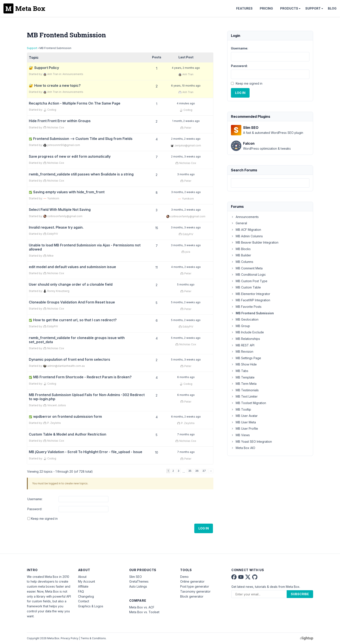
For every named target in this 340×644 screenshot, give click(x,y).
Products (289, 8)
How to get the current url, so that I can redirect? (73, 320)
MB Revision (242, 351)
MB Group (240, 326)
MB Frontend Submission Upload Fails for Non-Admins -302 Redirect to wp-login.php (87, 397)
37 (204, 471)
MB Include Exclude (247, 332)
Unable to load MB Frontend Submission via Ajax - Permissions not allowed (85, 247)
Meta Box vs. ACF (142, 607)
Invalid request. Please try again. (56, 227)
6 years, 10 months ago (186, 86)
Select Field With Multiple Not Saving (60, 210)
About (82, 577)
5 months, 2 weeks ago (186, 302)
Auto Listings (138, 586)
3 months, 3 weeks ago (186, 227)
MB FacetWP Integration (251, 300)
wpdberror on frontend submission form (65, 417)
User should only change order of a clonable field (71, 284)
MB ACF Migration (246, 230)
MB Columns (242, 262)
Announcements (73, 74)
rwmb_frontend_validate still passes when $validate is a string (81, 174)
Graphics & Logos (91, 606)
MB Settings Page (246, 358)
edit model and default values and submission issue (72, 267)
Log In (204, 528)
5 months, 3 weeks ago (186, 360)
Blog (332, 8)
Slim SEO (136, 577)
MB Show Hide (244, 364)
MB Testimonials (245, 390)
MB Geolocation (245, 319)
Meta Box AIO (243, 448)
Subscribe (300, 594)
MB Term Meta (244, 384)
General (239, 223)
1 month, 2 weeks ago (186, 121)
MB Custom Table (246, 287)
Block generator (192, 596)
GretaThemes (139, 581)
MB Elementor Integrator (251, 294)
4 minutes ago (186, 103)
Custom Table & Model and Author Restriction (68, 434)
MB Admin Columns (247, 236)
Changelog (86, 596)
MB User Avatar (244, 416)
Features (244, 8)
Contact (84, 601)
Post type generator (195, 586)
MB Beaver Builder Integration (255, 242)
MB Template (243, 377)
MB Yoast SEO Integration (251, 442)
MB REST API (243, 345)
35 (190, 471)
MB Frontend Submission (252, 313)
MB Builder (241, 255)
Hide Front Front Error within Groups (60, 121)
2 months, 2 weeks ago (186, 139)
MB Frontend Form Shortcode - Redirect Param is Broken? (80, 377)
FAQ (81, 591)
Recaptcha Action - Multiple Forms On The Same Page (75, 103)
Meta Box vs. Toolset (144, 612)
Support (313, 8)
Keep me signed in (44, 519)
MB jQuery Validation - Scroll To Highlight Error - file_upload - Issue (86, 452)
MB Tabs (240, 371)
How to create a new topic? (57, 86)
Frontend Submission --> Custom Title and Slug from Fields (81, 139)
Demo (184, 577)
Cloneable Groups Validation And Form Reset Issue (72, 302)
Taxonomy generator (195, 591)
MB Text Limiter (244, 396)
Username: (35, 499)
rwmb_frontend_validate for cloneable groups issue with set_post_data (77, 340)
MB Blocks (241, 249)
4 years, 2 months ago (186, 68)
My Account (87, 581)
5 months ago (186, 284)
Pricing (266, 8)
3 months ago (186, 174)
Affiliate (83, 586)
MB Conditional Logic (248, 274)
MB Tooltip (241, 409)
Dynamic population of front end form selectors (69, 360)
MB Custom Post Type (249, 281)
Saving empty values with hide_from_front (67, 192)
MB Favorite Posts (246, 307)
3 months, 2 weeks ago (186, 192)
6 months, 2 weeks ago (186, 417)
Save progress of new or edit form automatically (70, 156)
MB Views (240, 435)
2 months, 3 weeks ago (186, 156)
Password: (35, 509)
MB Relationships (245, 339)
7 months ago (186, 434)
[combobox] (270, 183)
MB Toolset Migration (248, 403)
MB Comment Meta (247, 268)
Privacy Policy (70, 638)
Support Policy (47, 68)
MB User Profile (244, 429)
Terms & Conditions (93, 638)
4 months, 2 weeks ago (186, 267)
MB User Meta (243, 422)
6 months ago (186, 377)
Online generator (192, 581)
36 (197, 471)
